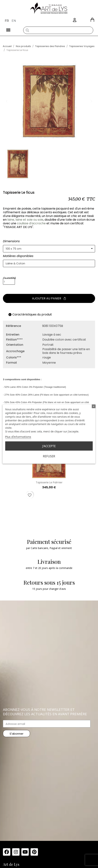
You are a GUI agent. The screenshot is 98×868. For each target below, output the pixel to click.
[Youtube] (25, 852)
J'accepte (49, 446)
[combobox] (58, 30)
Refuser (49, 456)
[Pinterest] (34, 852)
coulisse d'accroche (31, 223)
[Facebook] (7, 852)
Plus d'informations (18, 437)
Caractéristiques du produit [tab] (30, 314)
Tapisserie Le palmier (49, 482)
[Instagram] (16, 852)
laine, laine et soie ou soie (25, 220)
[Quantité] (9, 282)
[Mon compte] (75, 20)
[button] (92, 20)
